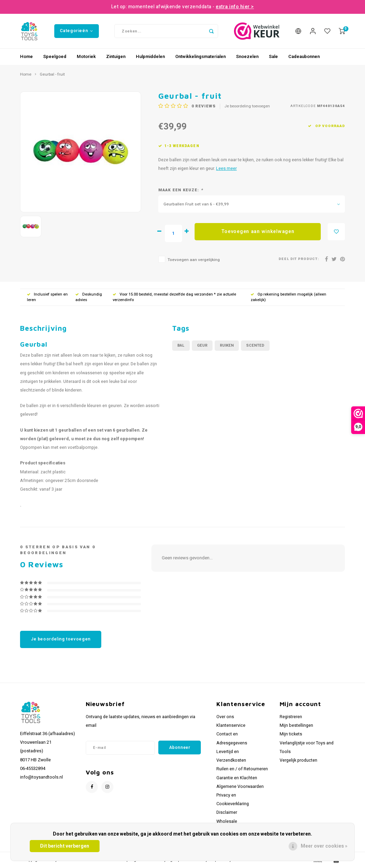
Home (26, 56)
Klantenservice (231, 725)
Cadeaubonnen (304, 56)
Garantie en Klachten (237, 778)
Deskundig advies (89, 297)
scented (255, 345)
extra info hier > (235, 7)
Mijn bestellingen (296, 725)
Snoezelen (247, 56)
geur (202, 345)
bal (181, 345)
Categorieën (76, 31)
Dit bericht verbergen (65, 846)
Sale (273, 56)
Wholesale (227, 821)
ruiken (227, 345)
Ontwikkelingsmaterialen (200, 56)
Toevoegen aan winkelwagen (258, 232)
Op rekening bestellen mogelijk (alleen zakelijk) (288, 297)
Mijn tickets (291, 734)
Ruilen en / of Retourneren (242, 769)
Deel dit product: (299, 259)
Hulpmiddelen (150, 56)
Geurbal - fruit (52, 75)
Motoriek (86, 56)
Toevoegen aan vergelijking (194, 260)
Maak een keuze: (181, 190)
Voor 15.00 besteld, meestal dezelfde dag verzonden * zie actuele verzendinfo (174, 297)
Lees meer (226, 168)
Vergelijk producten (298, 760)
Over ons (225, 717)
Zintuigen (116, 56)
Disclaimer (227, 812)
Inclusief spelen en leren (47, 297)
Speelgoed (55, 56)
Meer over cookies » (324, 846)
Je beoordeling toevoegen (247, 106)
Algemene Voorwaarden (240, 787)
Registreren (291, 717)
